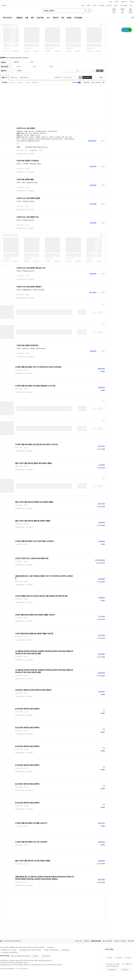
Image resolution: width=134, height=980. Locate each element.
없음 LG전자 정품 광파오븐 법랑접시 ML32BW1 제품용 (34, 502)
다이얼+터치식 (24, 137)
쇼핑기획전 (109, 6)
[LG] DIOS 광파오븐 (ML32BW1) (27, 709)
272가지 (38, 135)
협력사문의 (131, 941)
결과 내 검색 (86, 77)
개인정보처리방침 (96, 941)
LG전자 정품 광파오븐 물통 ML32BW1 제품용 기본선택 (34, 634)
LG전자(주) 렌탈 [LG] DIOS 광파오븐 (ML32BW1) (33, 690)
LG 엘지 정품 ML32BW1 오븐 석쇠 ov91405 (31, 842)
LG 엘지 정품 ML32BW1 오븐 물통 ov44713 (31, 823)
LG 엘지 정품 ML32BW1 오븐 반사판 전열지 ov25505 (34, 541)
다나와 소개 (79, 941)
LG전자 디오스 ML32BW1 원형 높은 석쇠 (31, 268)
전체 (4, 78)
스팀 (21, 135)
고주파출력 (38, 131)
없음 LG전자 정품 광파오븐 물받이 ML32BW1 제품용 (33, 463)
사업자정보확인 (65, 950)
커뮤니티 (116, 6)
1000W (44, 131)
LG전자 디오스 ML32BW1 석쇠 (28, 217)
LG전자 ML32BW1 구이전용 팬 (28, 161)
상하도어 (32, 137)
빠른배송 (20, 71)
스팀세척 (51, 137)
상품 (27, 18)
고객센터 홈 (109, 958)
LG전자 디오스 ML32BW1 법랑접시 (29, 287)
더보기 (132, 6)
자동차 (83, 6)
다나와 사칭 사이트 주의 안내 (12, 941)
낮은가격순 (12, 82)
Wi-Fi (18, 139)
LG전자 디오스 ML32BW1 (26, 128)
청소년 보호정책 (107, 941)
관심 (42, 150)
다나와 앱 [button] (4, 6)
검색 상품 (24, 78)
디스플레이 (58, 137)
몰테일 (117, 2)
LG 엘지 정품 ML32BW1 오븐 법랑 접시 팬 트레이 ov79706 (36, 445)
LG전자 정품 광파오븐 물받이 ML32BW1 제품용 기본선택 (35, 615)
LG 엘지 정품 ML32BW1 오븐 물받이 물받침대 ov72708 (35, 386)
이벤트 (121, 6)
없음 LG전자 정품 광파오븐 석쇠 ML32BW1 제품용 (33, 861)
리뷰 (63, 18)
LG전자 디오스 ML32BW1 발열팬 (28, 198)
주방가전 (16, 62)
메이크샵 (132, 2)
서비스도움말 (128, 958)
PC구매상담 (101, 6)
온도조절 (26, 135)
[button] (114, 11)
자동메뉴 (32, 135)
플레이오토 (124, 2)
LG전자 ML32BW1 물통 (25, 179)
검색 (100, 71)
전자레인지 (36, 133)
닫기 (18, 143)
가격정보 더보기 (97, 141)
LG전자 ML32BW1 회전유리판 (27, 345)
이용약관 (86, 941)
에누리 (111, 2)
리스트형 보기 (94, 77)
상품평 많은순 (35, 82)
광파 (27, 133)
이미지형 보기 (97, 77)
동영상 (69, 18)
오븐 (30, 133)
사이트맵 (116, 941)
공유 (132, 18)
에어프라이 (43, 133)
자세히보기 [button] (36, 956)
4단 (46, 137)
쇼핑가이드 (40, 18)
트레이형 (38, 137)
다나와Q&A (78, 18)
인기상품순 (5, 82)
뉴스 (48, 18)
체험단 (126, 6)
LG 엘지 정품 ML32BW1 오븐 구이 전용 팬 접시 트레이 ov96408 (38, 367)
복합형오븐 (19, 131)
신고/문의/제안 (119, 958)
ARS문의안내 (125, 970)
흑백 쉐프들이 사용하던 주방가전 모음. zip (36, 147)
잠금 (67, 137)
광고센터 (123, 941)
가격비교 (14, 78)
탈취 (63, 137)
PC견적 (94, 6)
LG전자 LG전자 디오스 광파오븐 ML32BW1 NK (32, 558)
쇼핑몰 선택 (58, 77)
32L (33, 131)
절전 (70, 137)
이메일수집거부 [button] (112, 970)
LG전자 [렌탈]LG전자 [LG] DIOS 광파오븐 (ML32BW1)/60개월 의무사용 (41, 596)
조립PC (89, 6)
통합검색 (20, 18)
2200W (55, 131)
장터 (32, 18)
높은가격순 (20, 82)
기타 (32, 62)
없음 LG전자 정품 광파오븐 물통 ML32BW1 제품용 (33, 521)
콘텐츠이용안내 (46, 956)
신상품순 (27, 82)
